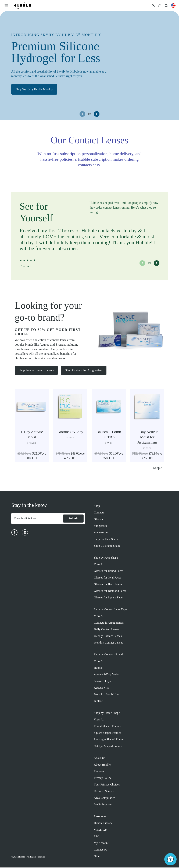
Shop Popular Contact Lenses (37, 371)
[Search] (166, 5)
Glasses (98, 520)
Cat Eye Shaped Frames (108, 747)
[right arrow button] (97, 114)
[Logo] (22, 6)
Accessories (101, 533)
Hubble (98, 668)
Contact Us (101, 850)
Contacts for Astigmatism (109, 623)
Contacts (99, 513)
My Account (101, 843)
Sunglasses (100, 526)
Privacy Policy (103, 778)
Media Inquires (103, 805)
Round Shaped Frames (107, 727)
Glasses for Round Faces (109, 571)
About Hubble (102, 765)
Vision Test (101, 830)
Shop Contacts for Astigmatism (85, 371)
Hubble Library (103, 824)
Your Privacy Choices (107, 785)
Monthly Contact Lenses (108, 643)
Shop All (159, 468)
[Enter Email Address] (37, 519)
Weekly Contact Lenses (108, 636)
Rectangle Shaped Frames (109, 740)
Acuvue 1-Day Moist (106, 675)
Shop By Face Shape (106, 540)
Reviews (99, 772)
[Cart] (160, 6)
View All (99, 565)
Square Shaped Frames (107, 733)
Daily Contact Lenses (107, 630)
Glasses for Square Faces (109, 598)
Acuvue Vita (101, 688)
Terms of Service (104, 792)
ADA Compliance (104, 798)
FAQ (97, 837)
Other (97, 857)
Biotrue (98, 701)
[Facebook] (14, 533)
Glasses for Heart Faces (108, 585)
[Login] (153, 5)
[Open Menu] (6, 6)
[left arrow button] (82, 114)
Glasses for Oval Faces (108, 578)
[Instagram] (25, 533)
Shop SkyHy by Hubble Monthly (36, 90)
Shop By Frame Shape (107, 546)
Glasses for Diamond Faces (110, 591)
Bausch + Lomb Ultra (107, 695)
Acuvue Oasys (102, 682)
